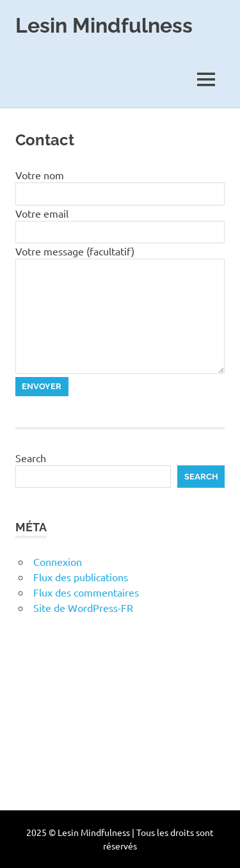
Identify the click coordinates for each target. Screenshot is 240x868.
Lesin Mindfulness (104, 25)
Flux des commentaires (86, 592)
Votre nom (40, 175)
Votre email (42, 213)
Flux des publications (81, 577)
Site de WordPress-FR (83, 607)
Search (31, 458)
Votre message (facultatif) (75, 251)
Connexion (58, 561)
